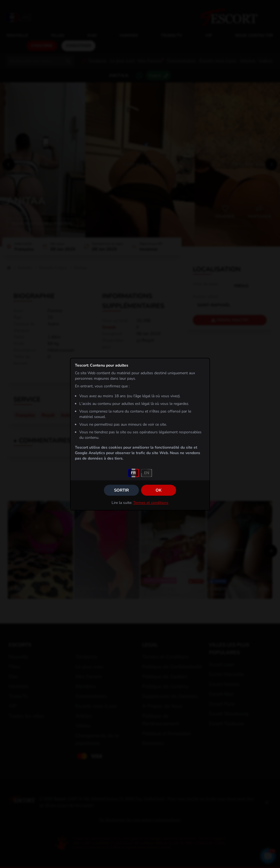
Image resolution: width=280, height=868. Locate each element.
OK (159, 490)
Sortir (121, 490)
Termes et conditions (151, 503)
